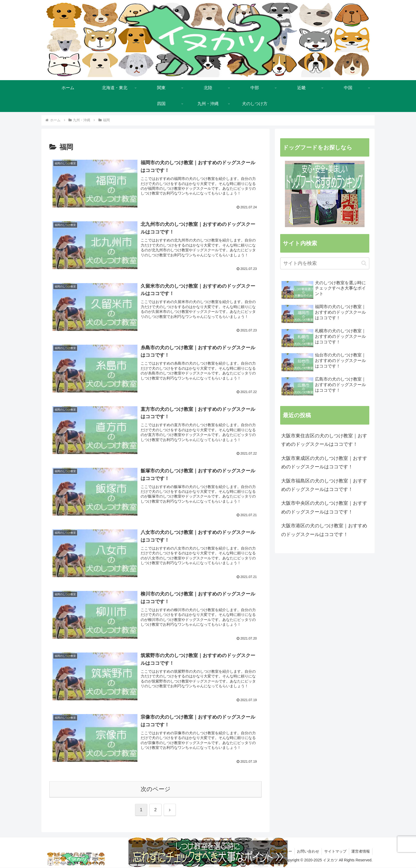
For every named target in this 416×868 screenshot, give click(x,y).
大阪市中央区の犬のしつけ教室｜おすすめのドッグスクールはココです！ (324, 507)
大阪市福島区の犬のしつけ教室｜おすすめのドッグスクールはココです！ (324, 485)
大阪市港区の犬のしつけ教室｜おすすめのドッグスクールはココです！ (324, 530)
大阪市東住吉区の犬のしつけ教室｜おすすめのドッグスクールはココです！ (324, 440)
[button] (364, 263)
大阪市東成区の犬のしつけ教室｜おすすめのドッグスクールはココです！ (324, 463)
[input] (325, 263)
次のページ (156, 789)
